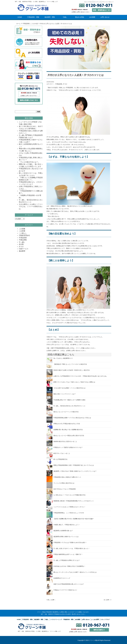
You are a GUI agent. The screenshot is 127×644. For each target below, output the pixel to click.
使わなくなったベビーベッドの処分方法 (66, 412)
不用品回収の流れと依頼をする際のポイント (67, 477)
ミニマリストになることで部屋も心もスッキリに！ (69, 507)
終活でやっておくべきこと (62, 453)
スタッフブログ (105, 619)
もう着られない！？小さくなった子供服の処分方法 (69, 495)
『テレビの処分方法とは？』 (29, 162)
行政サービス (24, 249)
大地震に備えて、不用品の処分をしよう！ (67, 525)
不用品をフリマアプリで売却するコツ (65, 590)
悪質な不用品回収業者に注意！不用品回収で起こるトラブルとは (74, 465)
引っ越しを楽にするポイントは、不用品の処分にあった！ (72, 548)
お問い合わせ (105, 17)
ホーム (18, 24)
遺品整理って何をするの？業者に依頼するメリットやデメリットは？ (75, 471)
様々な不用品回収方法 (60, 459)
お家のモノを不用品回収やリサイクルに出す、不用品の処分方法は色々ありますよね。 (81, 376)
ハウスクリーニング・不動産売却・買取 (62, 619)
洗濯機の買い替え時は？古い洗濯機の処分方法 (68, 430)
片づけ (65, 84)
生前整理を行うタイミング (62, 578)
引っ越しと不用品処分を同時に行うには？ (67, 560)
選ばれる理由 (80, 17)
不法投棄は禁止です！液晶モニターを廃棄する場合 (69, 400)
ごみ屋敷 (22, 229)
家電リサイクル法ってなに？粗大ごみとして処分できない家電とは (74, 382)
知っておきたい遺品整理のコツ (63, 358)
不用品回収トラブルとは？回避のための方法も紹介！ (70, 542)
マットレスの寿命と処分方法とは (64, 483)
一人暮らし (23, 233)
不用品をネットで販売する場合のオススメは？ (68, 447)
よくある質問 (95, 619)
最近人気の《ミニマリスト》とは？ (65, 394)
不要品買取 (23, 240)
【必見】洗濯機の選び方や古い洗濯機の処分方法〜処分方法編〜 (74, 519)
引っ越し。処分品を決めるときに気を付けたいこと (69, 406)
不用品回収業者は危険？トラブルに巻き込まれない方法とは (72, 418)
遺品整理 (22, 251)
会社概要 (92, 17)
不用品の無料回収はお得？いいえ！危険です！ (68, 554)
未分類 (21, 244)
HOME (20, 17)
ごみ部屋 (22, 231)
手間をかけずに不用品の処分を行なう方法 (67, 424)
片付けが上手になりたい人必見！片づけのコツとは (76, 75)
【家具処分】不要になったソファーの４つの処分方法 (70, 364)
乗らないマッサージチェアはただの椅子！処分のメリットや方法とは (75, 572)
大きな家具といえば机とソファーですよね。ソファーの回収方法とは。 (31, 207)
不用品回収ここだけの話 (30, 24)
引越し (65, 17)
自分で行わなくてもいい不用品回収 (65, 489)
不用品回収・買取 (33, 17)
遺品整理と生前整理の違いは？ (63, 531)
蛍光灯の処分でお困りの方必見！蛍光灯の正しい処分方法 (72, 370)
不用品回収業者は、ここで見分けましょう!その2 (69, 513)
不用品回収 (59, 84)
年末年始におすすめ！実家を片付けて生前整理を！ (69, 566)
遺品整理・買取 (50, 17)
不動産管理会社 (24, 235)
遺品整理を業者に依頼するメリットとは (66, 537)
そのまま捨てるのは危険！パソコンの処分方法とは (69, 388)
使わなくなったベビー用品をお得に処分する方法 (69, 436)
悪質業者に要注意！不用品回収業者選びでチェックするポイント (74, 501)
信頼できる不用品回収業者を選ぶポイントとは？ (69, 584)
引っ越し (22, 242)
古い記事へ (107, 600)
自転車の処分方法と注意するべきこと (65, 441)
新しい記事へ (51, 600)
